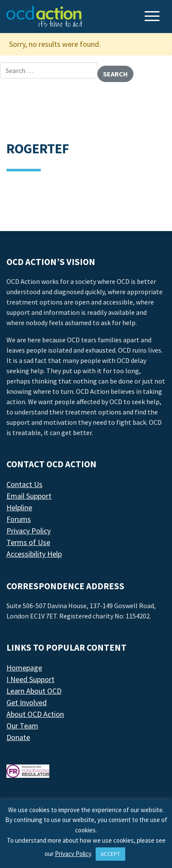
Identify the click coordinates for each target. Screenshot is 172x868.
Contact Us (24, 484)
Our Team (22, 726)
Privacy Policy (29, 531)
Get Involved (27, 702)
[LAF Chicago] (45, 16)
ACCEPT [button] (110, 854)
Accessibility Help (34, 554)
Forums (19, 519)
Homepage (24, 668)
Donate (18, 737)
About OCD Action (35, 714)
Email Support (29, 496)
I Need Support (30, 679)
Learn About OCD (34, 691)
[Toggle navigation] (153, 17)
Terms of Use (28, 542)
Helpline (19, 507)
